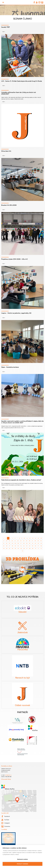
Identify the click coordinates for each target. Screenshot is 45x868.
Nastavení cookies (22, 859)
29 (38, 539)
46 (7, 544)
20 (13, 539)
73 (22, 549)
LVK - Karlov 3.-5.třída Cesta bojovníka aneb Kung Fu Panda (20, 81)
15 (38, 537)
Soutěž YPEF (5, 27)
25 (27, 539)
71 (38, 547)
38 (24, 542)
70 (35, 547)
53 (27, 544)
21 (15, 539)
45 (4, 544)
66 (24, 547)
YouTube (5, 818)
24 (24, 539)
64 (18, 547)
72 (41, 547)
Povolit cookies (22, 864)
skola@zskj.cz (8, 773)
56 (35, 544)
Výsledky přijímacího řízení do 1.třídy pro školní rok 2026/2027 (21, 92)
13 (33, 537)
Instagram (5, 822)
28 (35, 539)
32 (7, 542)
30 (41, 539)
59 (4, 547)
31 (4, 542)
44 (41, 542)
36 (18, 542)
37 (21, 542)
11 (27, 537)
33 (10, 542)
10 (24, 537)
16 (41, 537)
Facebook (5, 815)
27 (32, 539)
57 (38, 544)
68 (30, 547)
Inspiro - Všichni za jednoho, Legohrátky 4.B (15, 311)
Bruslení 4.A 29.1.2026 (9, 203)
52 (24, 544)
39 (27, 542)
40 (30, 542)
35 (15, 542)
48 (13, 544)
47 (10, 544)
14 (35, 537)
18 (7, 539)
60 (7, 547)
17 (4, 539)
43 (38, 542)
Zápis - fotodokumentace (9, 365)
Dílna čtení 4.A (6, 149)
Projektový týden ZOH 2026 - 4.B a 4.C (14, 257)
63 (15, 547)
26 (30, 539)
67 (27, 547)
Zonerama (5, 825)
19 (10, 539)
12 (30, 537)
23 (21, 539)
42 (35, 542)
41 (32, 542)
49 (15, 544)
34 (13, 542)
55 (32, 544)
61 (10, 547)
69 (32, 547)
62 (13, 547)
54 (30, 544)
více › (4, 32)
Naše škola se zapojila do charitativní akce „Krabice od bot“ (20, 478)
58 (41, 544)
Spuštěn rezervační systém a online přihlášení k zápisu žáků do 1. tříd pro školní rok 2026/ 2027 (22, 420)
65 (21, 547)
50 (18, 544)
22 (18, 539)
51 (21, 544)
